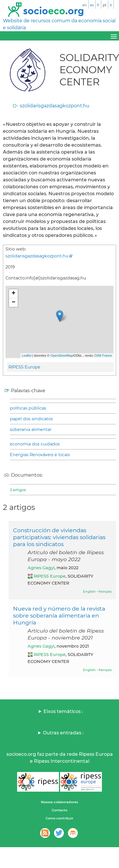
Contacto (59, 810)
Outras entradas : (63, 733)
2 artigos (18, 490)
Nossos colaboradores (59, 802)
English (89, 591)
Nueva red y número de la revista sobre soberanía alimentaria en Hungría (59, 615)
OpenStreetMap (62, 355)
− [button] (13, 303)
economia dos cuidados (35, 444)
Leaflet (27, 355)
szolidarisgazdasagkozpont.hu (55, 106)
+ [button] (13, 294)
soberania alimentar (31, 430)
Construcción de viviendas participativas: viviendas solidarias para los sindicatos (59, 537)
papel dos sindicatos (31, 419)
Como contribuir (59, 818)
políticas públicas (28, 408)
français (105, 591)
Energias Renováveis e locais (40, 455)
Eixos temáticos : (63, 711)
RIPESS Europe (24, 367)
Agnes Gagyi (41, 568)
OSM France (103, 355)
